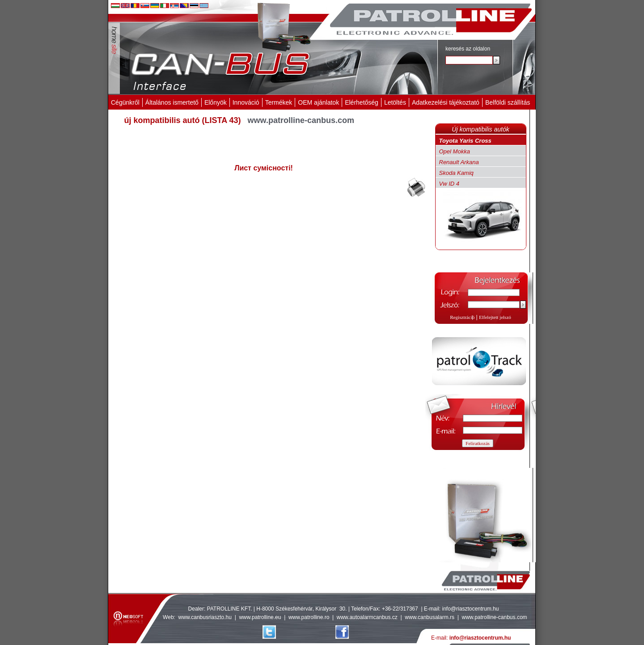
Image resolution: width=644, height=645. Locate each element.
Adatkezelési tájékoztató (446, 102)
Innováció (246, 102)
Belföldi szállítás (508, 102)
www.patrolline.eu (260, 617)
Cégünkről (125, 102)
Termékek (279, 102)
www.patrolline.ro (309, 617)
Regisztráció (462, 317)
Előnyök (216, 102)
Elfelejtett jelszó (495, 317)
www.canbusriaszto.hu (205, 617)
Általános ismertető (172, 102)
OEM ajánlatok (318, 102)
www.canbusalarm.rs (430, 617)
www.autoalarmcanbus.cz (367, 617)
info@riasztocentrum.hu (471, 609)
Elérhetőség (362, 102)
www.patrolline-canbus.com (494, 617)
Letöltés (395, 102)
